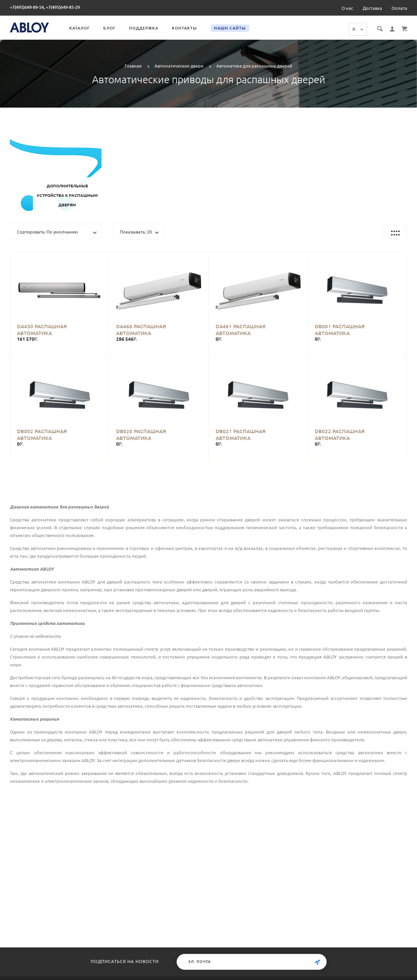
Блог (109, 28)
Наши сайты (230, 28)
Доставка (372, 8)
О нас (347, 8)
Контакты (184, 28)
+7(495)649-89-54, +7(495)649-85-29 (45, 7)
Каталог (79, 28)
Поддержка (144, 28)
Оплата (399, 8)
